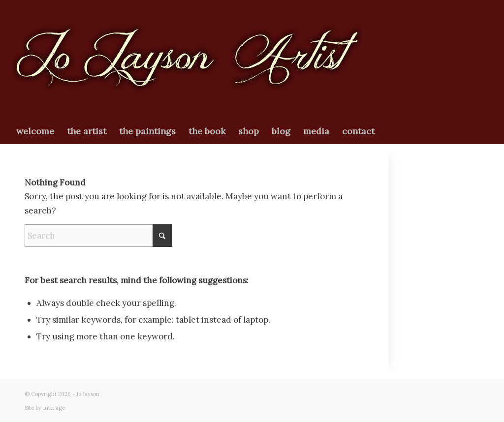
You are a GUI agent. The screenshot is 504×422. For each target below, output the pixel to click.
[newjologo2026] (187, 60)
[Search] (98, 236)
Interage (54, 408)
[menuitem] (35, 131)
